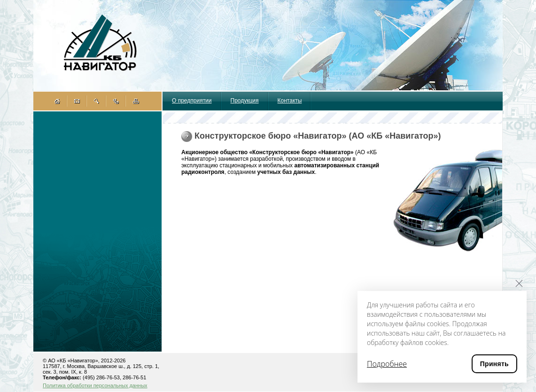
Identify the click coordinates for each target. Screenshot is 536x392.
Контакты (290, 101)
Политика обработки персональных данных (95, 385)
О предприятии (192, 101)
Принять (494, 364)
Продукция (245, 101)
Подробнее (387, 364)
